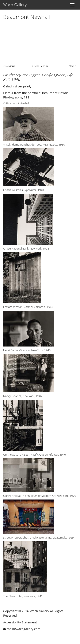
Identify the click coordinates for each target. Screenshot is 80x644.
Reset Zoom (41, 66)
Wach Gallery (15, 5)
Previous (10, 66)
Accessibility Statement (20, 622)
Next (72, 66)
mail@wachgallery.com (24, 629)
